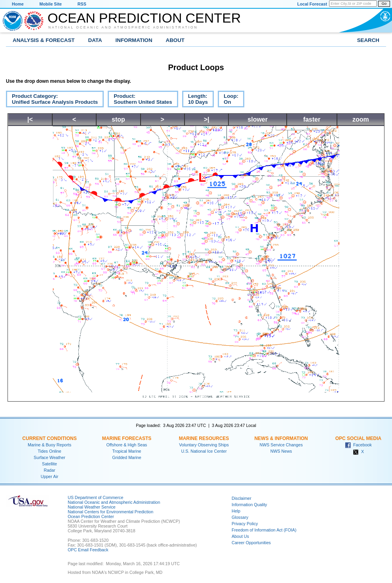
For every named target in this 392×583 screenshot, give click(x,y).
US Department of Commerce (95, 497)
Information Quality (249, 505)
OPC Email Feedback (88, 550)
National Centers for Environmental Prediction (110, 512)
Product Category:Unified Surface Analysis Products (52, 100)
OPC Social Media (358, 438)
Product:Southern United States (140, 100)
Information (134, 40)
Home (18, 4)
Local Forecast (312, 4)
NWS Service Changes (281, 445)
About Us (240, 536)
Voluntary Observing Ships (204, 445)
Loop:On (228, 100)
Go (384, 4)
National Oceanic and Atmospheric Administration (123, 27)
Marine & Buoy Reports (49, 445)
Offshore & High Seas (127, 445)
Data (95, 40)
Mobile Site (51, 4)
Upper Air (49, 476)
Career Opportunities (251, 543)
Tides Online (49, 451)
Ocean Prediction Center (144, 18)
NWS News (281, 451)
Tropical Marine (127, 451)
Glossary (240, 517)
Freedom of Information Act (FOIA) (264, 530)
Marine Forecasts (127, 438)
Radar (49, 470)
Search (368, 40)
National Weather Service (92, 507)
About (175, 40)
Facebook (358, 445)
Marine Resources (204, 438)
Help (236, 511)
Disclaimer (242, 498)
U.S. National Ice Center (204, 451)
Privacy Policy (245, 524)
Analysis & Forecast (44, 40)
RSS (82, 4)
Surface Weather (49, 457)
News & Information (281, 438)
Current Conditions (49, 438)
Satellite (49, 464)
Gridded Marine (127, 457)
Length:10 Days (195, 100)
